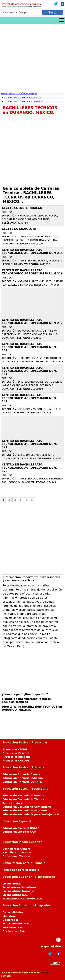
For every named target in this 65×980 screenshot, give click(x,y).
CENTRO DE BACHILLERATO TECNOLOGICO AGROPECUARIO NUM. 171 (29, 444)
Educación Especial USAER (21, 828)
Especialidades (13, 912)
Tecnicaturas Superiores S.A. (23, 899)
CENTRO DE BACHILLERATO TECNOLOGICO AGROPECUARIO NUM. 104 (29, 371)
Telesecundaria (13, 803)
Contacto (6, 976)
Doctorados (11, 920)
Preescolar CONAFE (16, 761)
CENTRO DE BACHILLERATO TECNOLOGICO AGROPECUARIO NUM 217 (32, 321)
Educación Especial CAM (19, 832)
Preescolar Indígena (17, 757)
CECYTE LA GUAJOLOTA (19, 229)
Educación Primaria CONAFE (22, 782)
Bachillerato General (17, 849)
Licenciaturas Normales (19, 891)
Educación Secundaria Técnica (24, 799)
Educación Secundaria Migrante (25, 811)
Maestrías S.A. (13, 927)
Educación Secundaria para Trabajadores (31, 814)
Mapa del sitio (51, 946)
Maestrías (9, 916)
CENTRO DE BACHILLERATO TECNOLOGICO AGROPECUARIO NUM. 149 (29, 398)
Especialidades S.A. (16, 924)
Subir (55, 963)
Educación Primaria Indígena (23, 778)
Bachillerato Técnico (17, 852)
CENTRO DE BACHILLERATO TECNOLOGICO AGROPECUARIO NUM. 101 (29, 347)
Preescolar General (16, 753)
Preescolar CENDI (15, 749)
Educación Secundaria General (24, 796)
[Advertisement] (32, 60)
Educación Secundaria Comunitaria (27, 807)
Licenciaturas (12, 884)
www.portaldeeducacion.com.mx (21, 973)
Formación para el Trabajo (21, 870)
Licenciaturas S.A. (15, 895)
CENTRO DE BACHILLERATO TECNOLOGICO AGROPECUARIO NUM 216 (32, 272)
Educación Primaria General (22, 774)
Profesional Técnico (16, 856)
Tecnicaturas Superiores (19, 887)
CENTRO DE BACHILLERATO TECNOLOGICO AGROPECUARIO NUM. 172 (29, 468)
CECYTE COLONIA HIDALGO (22, 208)
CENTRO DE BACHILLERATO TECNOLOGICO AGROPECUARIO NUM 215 (32, 251)
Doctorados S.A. (14, 931)
